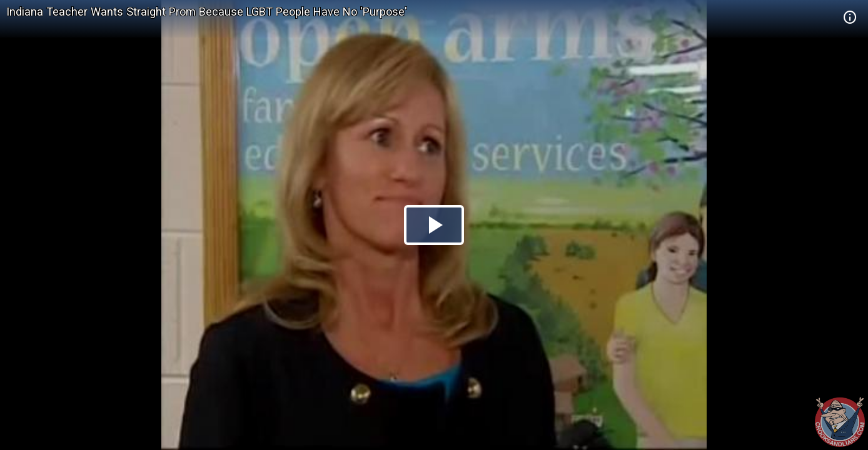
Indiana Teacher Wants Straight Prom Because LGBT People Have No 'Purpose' (207, 12)
